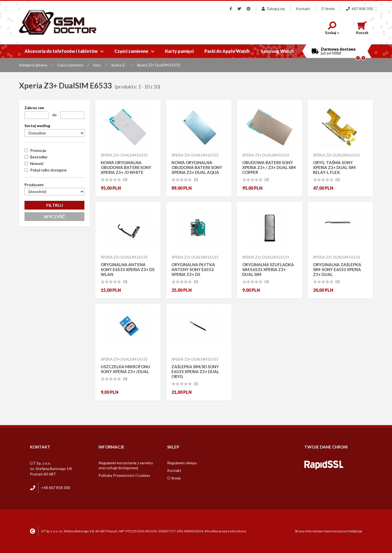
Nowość (37, 163)
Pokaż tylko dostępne (48, 170)
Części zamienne (134, 51)
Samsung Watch (277, 51)
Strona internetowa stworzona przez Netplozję (328, 531)
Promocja (38, 150)
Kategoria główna (33, 65)
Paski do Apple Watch (227, 51)
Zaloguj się (273, 9)
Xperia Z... (119, 65)
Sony (97, 65)
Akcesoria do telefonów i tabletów (64, 51)
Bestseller (39, 157)
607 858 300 (359, 9)
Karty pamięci (179, 51)
